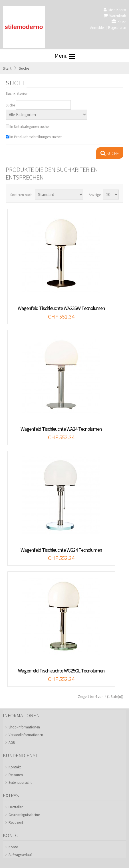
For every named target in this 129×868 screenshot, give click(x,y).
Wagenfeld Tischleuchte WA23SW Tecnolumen (61, 308)
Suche (24, 68)
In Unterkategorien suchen (30, 127)
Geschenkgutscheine (24, 815)
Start (7, 68)
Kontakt (15, 767)
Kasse (119, 22)
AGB (12, 743)
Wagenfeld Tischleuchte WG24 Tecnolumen (61, 550)
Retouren (16, 775)
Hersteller (16, 807)
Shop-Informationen (24, 727)
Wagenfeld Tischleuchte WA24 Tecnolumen (61, 429)
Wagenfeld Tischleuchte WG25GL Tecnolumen (61, 671)
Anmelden (98, 28)
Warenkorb (115, 16)
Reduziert (16, 822)
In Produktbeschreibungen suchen (36, 137)
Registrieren (117, 28)
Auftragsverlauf (20, 855)
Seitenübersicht (20, 783)
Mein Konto (115, 10)
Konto (13, 847)
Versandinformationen (26, 735)
